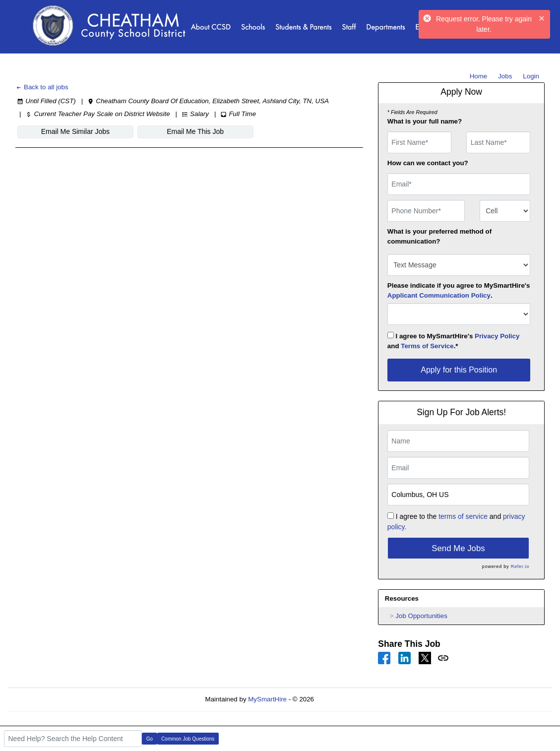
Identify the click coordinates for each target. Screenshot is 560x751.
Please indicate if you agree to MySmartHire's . (459, 290)
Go (150, 739)
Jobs (505, 76)
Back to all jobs (42, 87)
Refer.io (520, 566)
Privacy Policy (497, 336)
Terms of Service (427, 346)
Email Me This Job (195, 131)
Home (479, 76)
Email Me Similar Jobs (75, 131)
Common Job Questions (188, 739)
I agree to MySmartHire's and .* (454, 341)
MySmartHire (267, 699)
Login (531, 76)
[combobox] (505, 211)
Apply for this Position (459, 370)
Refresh (343, 699)
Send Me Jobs (458, 548)
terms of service (463, 516)
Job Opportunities (421, 616)
